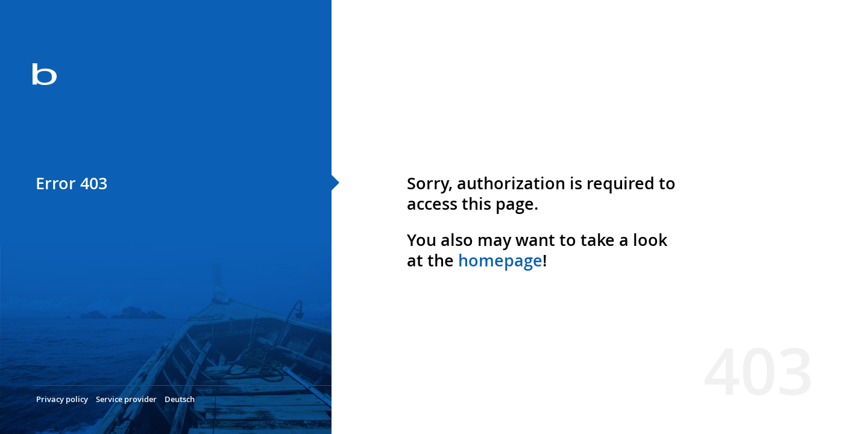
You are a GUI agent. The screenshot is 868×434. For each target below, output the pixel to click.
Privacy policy (62, 399)
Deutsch (180, 399)
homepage (500, 260)
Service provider (126, 399)
